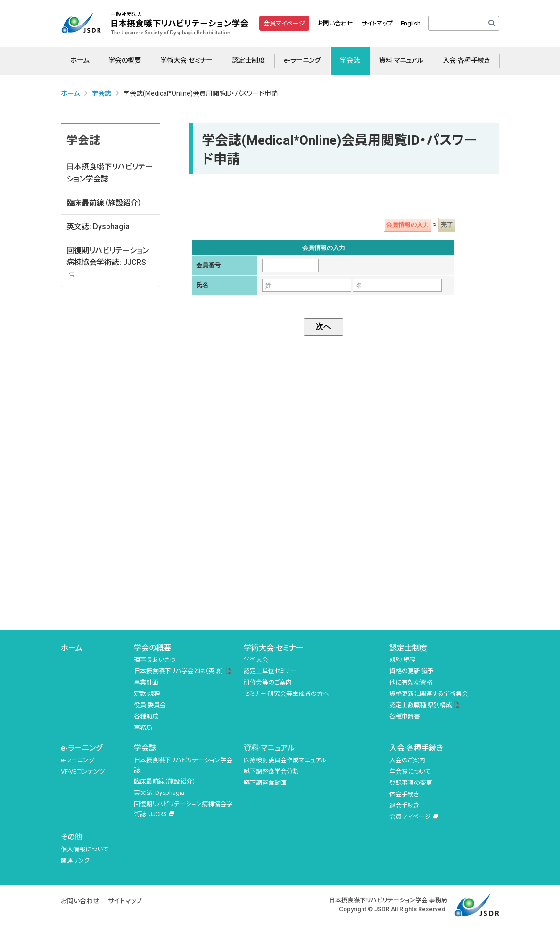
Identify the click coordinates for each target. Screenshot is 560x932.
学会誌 (350, 61)
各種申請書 (405, 716)
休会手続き (404, 794)
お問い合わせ (335, 23)
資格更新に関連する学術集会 (429, 694)
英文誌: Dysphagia (98, 227)
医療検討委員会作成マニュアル (285, 760)
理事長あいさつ (155, 660)
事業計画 (146, 682)
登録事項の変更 (411, 783)
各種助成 (146, 716)
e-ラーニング (302, 61)
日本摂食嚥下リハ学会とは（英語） (179, 671)
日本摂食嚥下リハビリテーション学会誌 (110, 173)
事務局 (143, 728)
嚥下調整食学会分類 (271, 771)
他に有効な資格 (411, 682)
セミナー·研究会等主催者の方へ (286, 694)
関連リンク (75, 861)
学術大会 (256, 660)
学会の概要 (125, 61)
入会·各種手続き (466, 61)
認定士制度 (248, 61)
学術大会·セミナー (186, 61)
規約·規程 (402, 660)
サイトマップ (377, 23)
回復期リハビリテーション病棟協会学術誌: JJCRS (108, 257)
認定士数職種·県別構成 (421, 705)
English (411, 23)
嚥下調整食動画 (265, 783)
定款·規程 (147, 694)
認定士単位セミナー (270, 671)
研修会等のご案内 (268, 682)
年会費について (410, 771)
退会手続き (404, 805)
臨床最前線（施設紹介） (104, 203)
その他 (71, 837)
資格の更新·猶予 (412, 671)
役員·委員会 (150, 705)
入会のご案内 (407, 760)
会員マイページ (284, 23)
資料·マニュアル (401, 61)
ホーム (80, 61)
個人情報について (85, 849)
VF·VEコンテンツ (83, 771)
